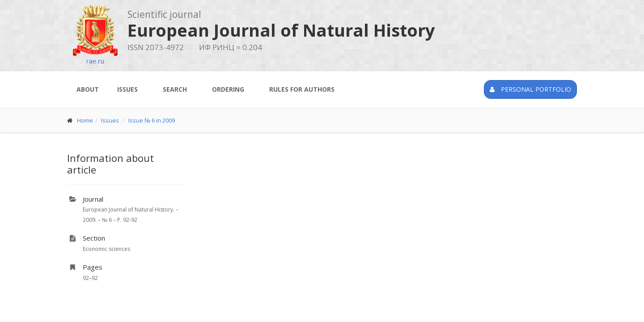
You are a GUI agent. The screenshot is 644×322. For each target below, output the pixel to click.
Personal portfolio (530, 89)
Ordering (228, 89)
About (88, 89)
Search (175, 89)
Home (85, 120)
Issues (127, 89)
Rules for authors (302, 89)
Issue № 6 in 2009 (152, 120)
